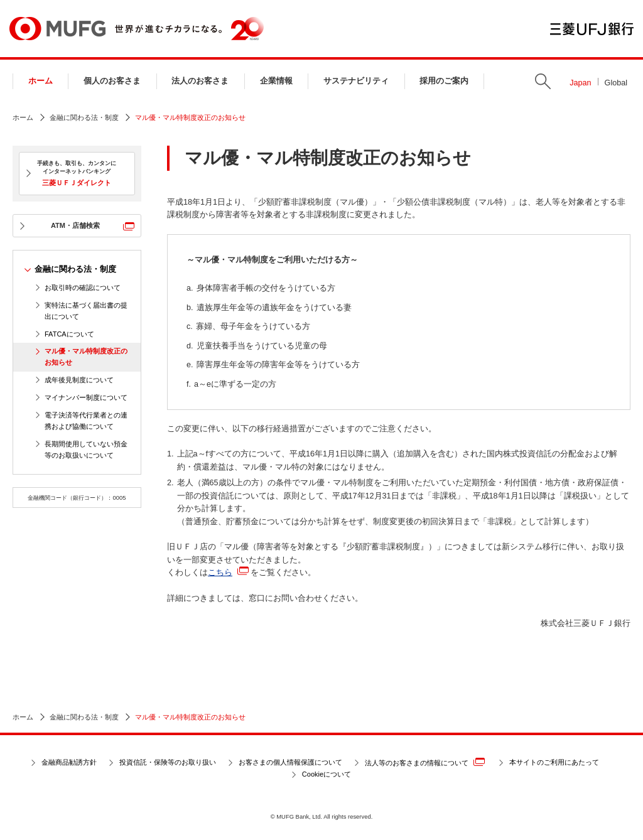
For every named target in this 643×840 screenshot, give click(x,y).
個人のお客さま (112, 81)
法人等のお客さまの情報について (425, 762)
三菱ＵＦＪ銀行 (592, 29)
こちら (220, 573)
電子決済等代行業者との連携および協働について (86, 421)
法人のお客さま (200, 81)
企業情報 (276, 81)
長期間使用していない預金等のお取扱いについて (86, 450)
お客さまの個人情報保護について (290, 762)
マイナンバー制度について (86, 397)
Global (616, 83)
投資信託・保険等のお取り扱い (168, 762)
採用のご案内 (444, 81)
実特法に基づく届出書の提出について (86, 311)
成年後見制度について (79, 380)
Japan (580, 83)
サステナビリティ (356, 81)
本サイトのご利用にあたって (554, 762)
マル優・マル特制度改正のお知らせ (86, 357)
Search (543, 81)
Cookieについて (327, 774)
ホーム (41, 81)
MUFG (57, 29)
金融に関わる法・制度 (84, 117)
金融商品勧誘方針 (69, 762)
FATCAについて (69, 334)
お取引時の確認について (83, 288)
